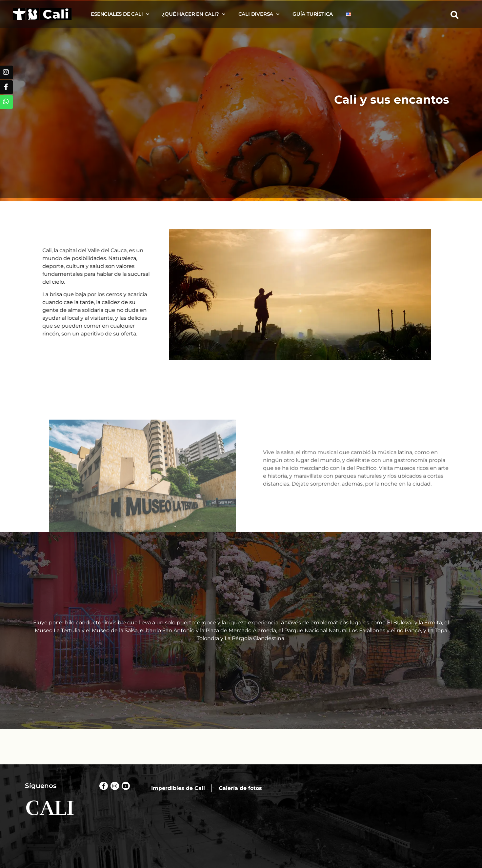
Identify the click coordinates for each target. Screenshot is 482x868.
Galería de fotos (240, 788)
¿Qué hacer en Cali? (193, 14)
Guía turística (313, 14)
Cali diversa (259, 14)
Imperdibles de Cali (178, 788)
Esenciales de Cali (120, 14)
